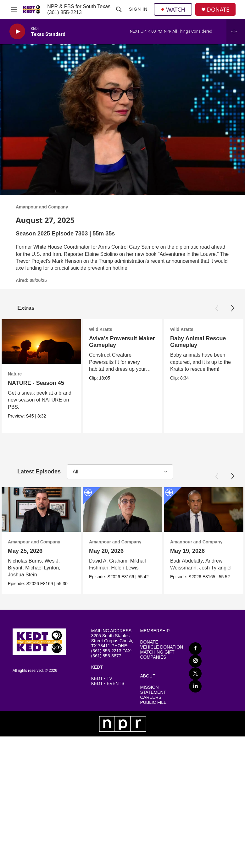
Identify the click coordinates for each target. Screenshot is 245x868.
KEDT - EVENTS (108, 686)
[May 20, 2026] (166, 510)
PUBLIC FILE (153, 705)
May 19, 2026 (222, 552)
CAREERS (151, 700)
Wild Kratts (103, 329)
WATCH (173, 9)
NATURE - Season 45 (36, 383)
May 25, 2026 (25, 552)
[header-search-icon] (119, 9)
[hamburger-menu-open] (14, 9)
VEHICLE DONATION (161, 649)
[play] (17, 32)
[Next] (232, 308)
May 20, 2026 (150, 552)
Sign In (138, 9)
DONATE (218, 10)
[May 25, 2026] (41, 510)
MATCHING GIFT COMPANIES (157, 657)
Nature (15, 374)
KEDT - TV (102, 681)
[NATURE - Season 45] (41, 342)
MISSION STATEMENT (153, 692)
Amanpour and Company (42, 207)
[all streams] (236, 31)
